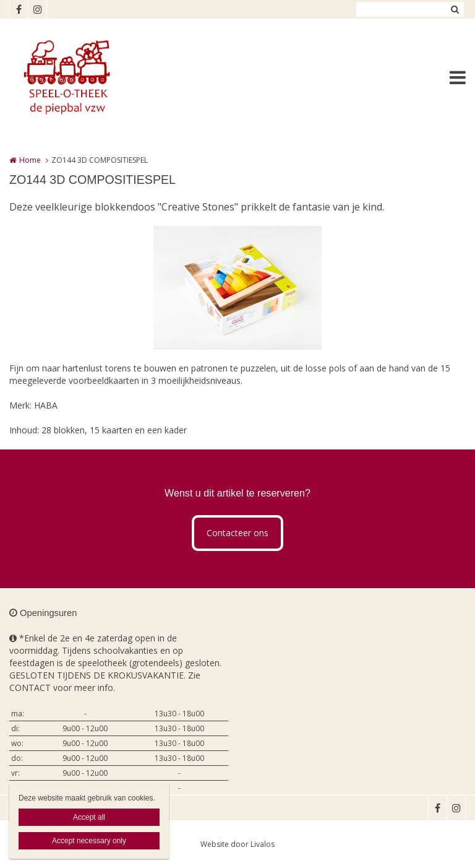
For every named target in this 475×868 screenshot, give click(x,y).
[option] (237, 288)
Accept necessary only (89, 841)
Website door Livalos (237, 844)
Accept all (89, 817)
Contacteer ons (237, 533)
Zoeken (455, 9)
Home (30, 160)
